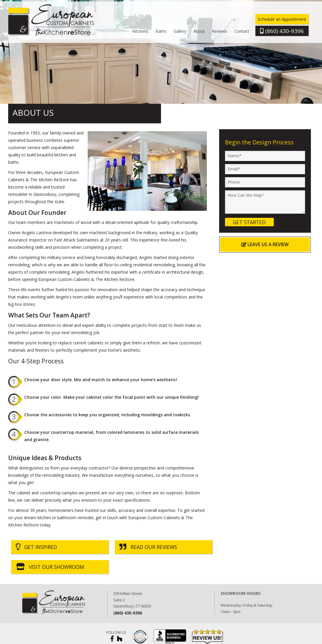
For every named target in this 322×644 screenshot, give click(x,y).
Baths (161, 31)
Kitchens (140, 31)
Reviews (220, 31)
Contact (242, 31)
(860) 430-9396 (128, 593)
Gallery (180, 31)
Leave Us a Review (265, 244)
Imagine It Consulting (298, 637)
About (199, 31)
